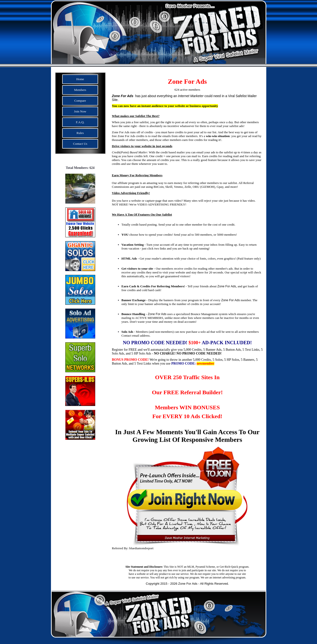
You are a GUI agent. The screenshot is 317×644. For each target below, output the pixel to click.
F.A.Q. (80, 122)
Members (80, 90)
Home (80, 79)
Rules (80, 133)
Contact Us (80, 144)
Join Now (80, 111)
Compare (80, 101)
